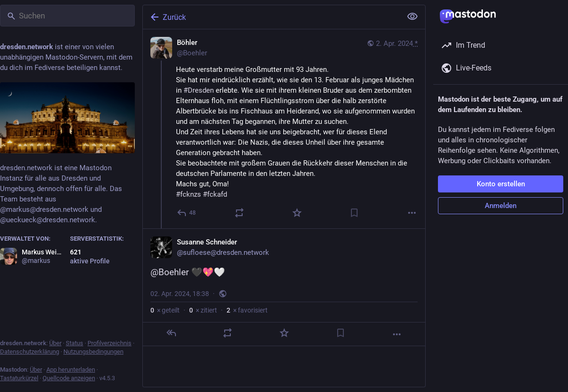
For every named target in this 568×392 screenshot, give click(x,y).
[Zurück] (271, 17)
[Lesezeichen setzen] (354, 213)
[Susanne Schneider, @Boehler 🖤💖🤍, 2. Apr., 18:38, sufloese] (284, 287)
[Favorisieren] (297, 213)
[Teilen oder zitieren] (239, 213)
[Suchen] (67, 16)
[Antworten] (187, 213)
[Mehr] (412, 213)
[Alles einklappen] (412, 17)
